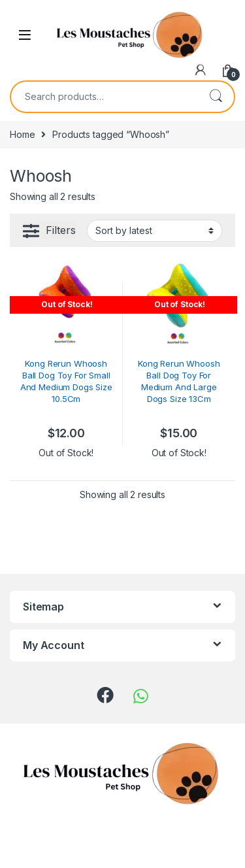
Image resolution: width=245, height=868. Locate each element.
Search (216, 97)
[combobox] (104, 97)
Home (22, 134)
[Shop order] (155, 231)
